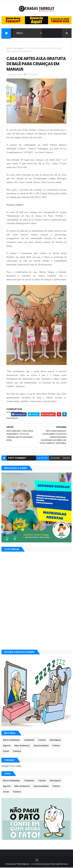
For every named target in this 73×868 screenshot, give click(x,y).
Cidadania (29, 740)
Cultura (42, 740)
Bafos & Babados (12, 740)
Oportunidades (41, 746)
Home (9, 48)
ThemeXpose (23, 864)
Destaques (18, 48)
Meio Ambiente (22, 746)
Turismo (17, 751)
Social (6, 751)
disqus (66, 458)
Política (56, 746)
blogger (55, 458)
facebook (43, 458)
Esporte (7, 746)
